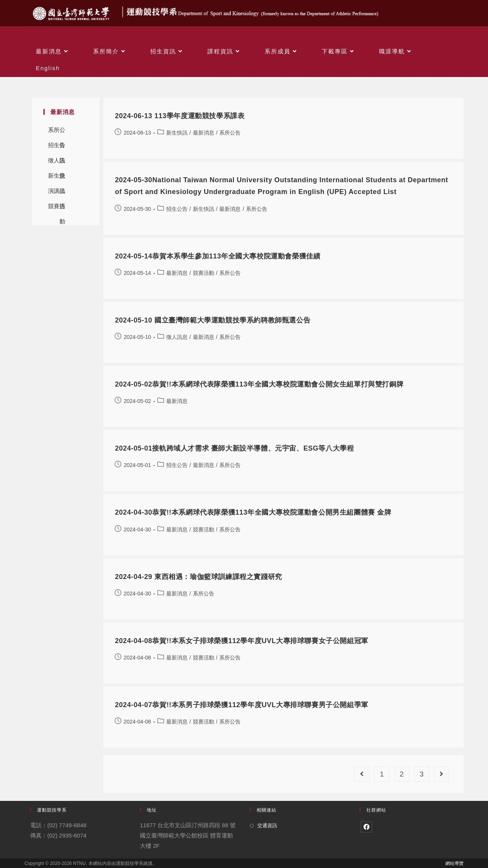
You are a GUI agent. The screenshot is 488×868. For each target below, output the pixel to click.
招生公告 (57, 147)
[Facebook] (366, 827)
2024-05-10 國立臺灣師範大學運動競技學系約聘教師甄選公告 (213, 320)
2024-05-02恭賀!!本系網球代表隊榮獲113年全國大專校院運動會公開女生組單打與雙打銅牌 (259, 384)
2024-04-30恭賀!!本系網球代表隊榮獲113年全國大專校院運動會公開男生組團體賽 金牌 (253, 512)
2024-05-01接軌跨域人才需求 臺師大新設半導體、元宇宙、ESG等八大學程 (234, 448)
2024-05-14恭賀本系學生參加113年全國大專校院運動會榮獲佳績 (218, 256)
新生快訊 (57, 178)
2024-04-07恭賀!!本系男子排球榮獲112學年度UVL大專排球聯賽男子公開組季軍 (242, 705)
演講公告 (57, 193)
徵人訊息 (57, 163)
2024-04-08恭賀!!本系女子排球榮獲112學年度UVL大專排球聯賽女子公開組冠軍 (242, 641)
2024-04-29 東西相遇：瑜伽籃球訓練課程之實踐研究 (198, 577)
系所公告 (57, 132)
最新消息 (204, 133)
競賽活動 (57, 208)
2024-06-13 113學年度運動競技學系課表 (180, 116)
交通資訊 (267, 825)
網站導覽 (454, 863)
